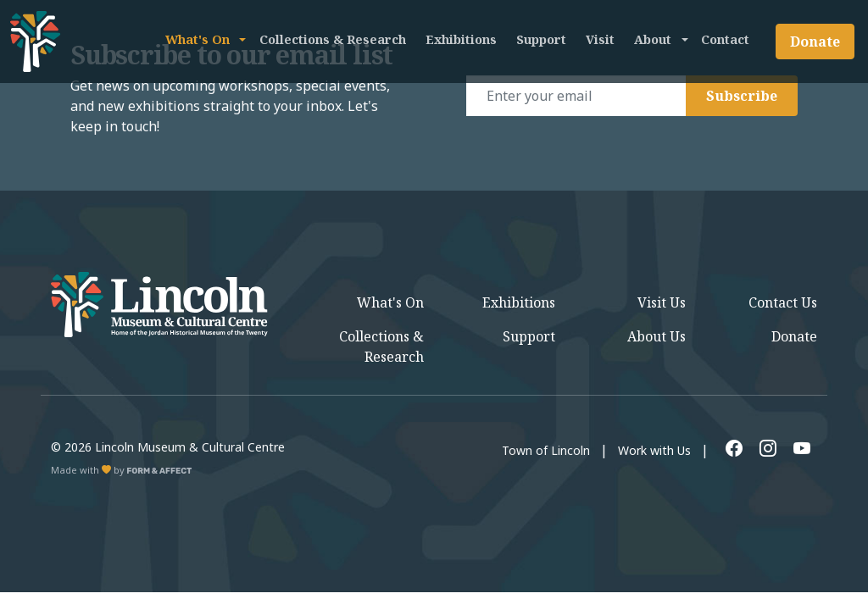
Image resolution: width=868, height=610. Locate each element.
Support (541, 39)
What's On (198, 39)
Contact (725, 39)
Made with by (122, 470)
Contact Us (783, 302)
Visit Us (662, 302)
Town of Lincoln (546, 450)
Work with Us (654, 450)
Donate (815, 42)
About (653, 39)
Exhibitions (461, 39)
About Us (657, 336)
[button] (242, 39)
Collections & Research (333, 39)
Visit (600, 39)
